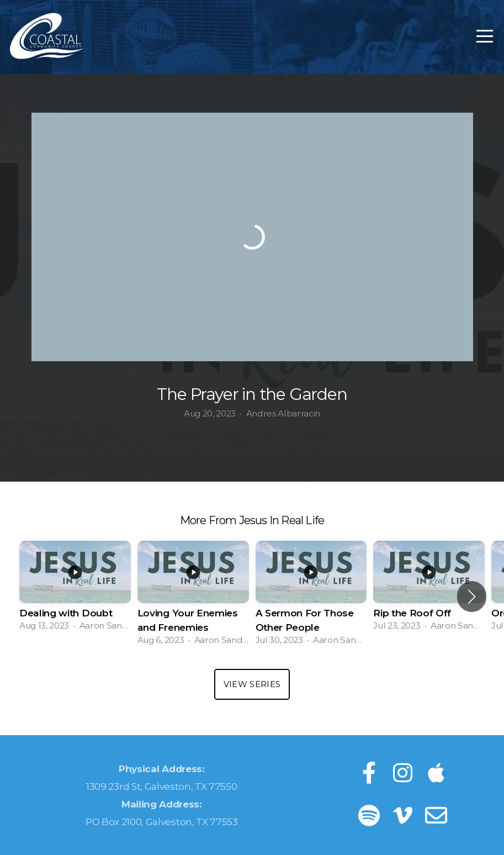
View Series (252, 684)
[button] (472, 597)
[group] (75, 589)
